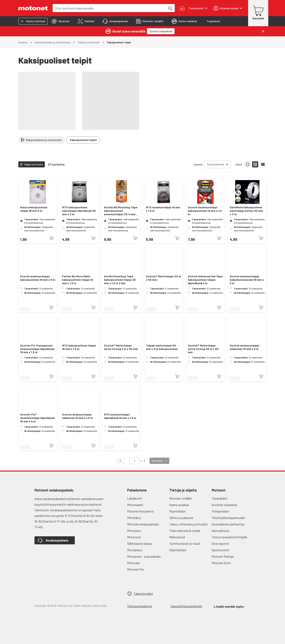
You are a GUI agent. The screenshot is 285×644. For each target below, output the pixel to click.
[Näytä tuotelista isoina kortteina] (248, 164)
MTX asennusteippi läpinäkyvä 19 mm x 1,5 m (120, 416)
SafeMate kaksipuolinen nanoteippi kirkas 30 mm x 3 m (246, 211)
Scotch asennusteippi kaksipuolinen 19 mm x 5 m (38, 278)
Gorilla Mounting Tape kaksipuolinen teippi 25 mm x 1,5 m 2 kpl (120, 280)
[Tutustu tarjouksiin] (161, 31)
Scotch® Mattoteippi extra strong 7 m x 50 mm (121, 347)
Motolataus (135, 550)
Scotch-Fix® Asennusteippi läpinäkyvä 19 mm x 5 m (37, 418)
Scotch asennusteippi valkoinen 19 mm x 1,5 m (77, 416)
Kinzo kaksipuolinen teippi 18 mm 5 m (34, 209)
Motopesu (134, 531)
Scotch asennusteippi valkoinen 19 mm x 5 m (245, 347)
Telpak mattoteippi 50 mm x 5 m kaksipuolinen (162, 347)
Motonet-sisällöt (181, 498)
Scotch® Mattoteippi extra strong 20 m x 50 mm (203, 349)
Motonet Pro (136, 569)
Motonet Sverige (223, 556)
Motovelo (134, 563)
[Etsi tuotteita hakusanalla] (170, 8)
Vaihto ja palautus (181, 518)
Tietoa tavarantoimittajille (229, 537)
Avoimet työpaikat (224, 505)
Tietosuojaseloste (140, 606)
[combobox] (109, 8)
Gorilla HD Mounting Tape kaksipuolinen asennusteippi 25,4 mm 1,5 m (121, 211)
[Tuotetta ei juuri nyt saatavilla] (52, 238)
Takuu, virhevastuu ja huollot (189, 524)
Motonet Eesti (221, 563)
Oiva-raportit (220, 543)
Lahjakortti (135, 498)
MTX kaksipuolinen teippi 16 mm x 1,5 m (79, 347)
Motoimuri (134, 537)
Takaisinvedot (143, 593)
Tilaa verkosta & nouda (185, 531)
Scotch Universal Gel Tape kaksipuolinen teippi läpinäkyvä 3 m (205, 280)
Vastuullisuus (221, 531)
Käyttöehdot (178, 550)
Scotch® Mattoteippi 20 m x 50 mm (163, 278)
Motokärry (134, 518)
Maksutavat (177, 537)
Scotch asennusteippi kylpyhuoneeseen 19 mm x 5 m (247, 280)
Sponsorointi (221, 550)
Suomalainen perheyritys (228, 524)
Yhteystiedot (220, 511)
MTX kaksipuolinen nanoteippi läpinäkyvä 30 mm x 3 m (79, 211)
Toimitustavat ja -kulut (185, 543)
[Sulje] (263, 31)
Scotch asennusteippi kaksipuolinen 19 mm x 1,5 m (205, 211)
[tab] (61, 21)
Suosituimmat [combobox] (216, 164)
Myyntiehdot (178, 511)
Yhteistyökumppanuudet (228, 518)
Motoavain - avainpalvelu (144, 556)
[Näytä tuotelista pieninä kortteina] (255, 164)
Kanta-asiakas (179, 505)
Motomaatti (135, 505)
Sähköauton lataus (140, 543)
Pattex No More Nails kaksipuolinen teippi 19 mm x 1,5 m (77, 280)
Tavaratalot (219, 498)
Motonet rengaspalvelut (143, 524)
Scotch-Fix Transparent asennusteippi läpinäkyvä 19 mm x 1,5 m (37, 349)
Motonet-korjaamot (141, 511)
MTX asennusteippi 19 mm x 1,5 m (163, 209)
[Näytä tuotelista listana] (263, 164)
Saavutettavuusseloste (186, 606)
